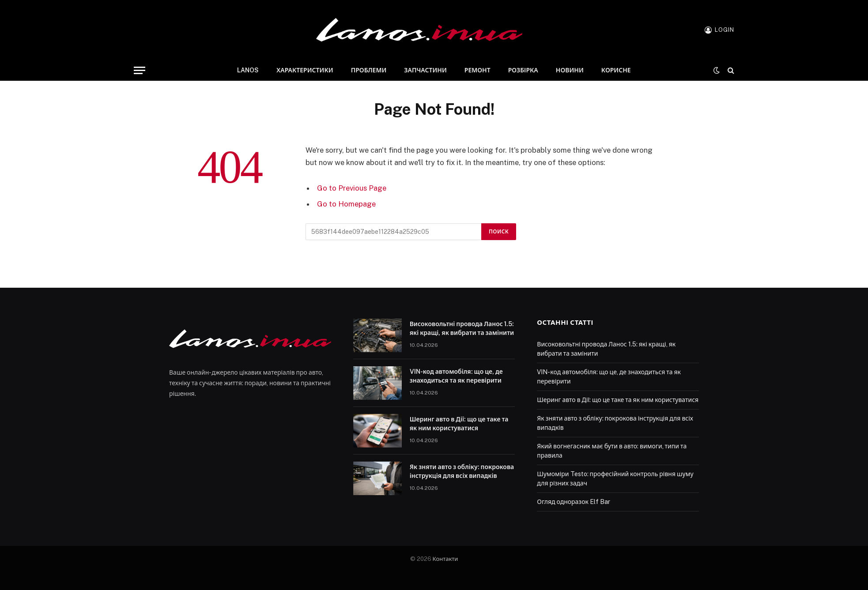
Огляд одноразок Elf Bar (574, 502)
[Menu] (140, 70)
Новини (570, 70)
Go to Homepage (346, 204)
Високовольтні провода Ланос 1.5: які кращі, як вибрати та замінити (462, 328)
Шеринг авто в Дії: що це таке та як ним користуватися (459, 424)
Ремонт (477, 70)
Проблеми (369, 70)
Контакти (445, 559)
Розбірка (523, 70)
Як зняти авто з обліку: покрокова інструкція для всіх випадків (462, 471)
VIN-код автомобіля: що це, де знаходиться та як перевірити (456, 376)
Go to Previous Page (352, 188)
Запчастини (425, 70)
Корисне (616, 70)
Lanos (248, 70)
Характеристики (305, 70)
